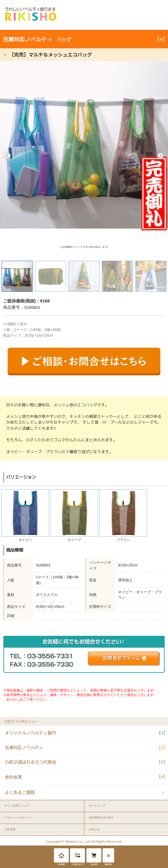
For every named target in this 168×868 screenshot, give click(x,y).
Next (160, 156)
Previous (8, 156)
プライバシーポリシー (18, 818)
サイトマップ (97, 806)
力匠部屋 (10, 829)
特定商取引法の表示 (101, 818)
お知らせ (94, 829)
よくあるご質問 (20, 792)
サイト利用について (17, 806)
